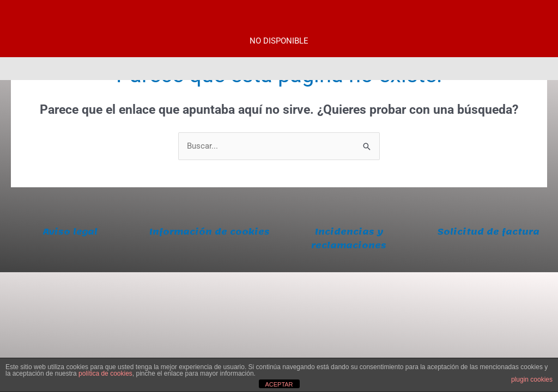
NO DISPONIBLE (279, 41)
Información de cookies (210, 232)
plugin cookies (532, 379)
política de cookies (105, 373)
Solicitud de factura (489, 232)
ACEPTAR (279, 384)
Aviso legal (70, 232)
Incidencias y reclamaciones (349, 239)
